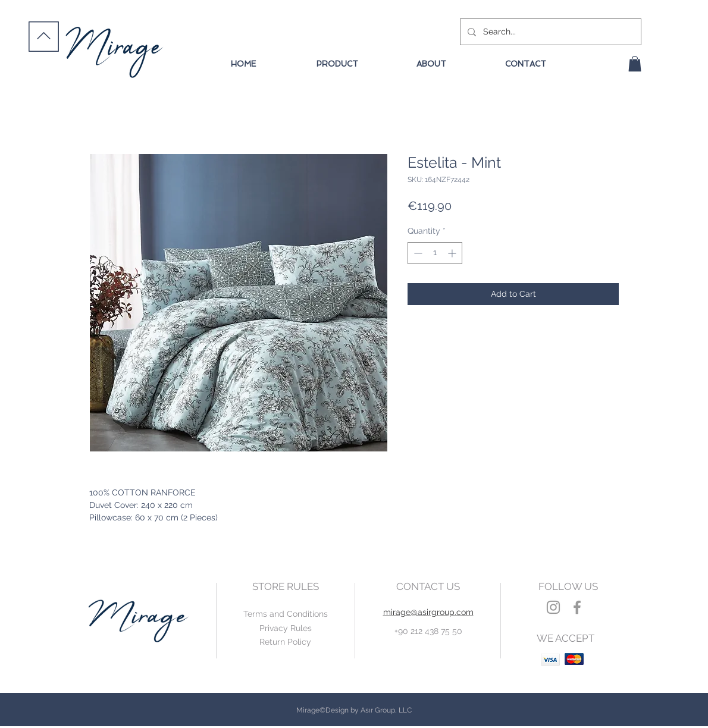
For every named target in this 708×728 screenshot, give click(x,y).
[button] (635, 64)
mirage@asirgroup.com (428, 612)
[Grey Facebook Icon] (577, 607)
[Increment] (453, 253)
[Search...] (549, 32)
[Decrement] (417, 253)
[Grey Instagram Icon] (553, 607)
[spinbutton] (435, 253)
